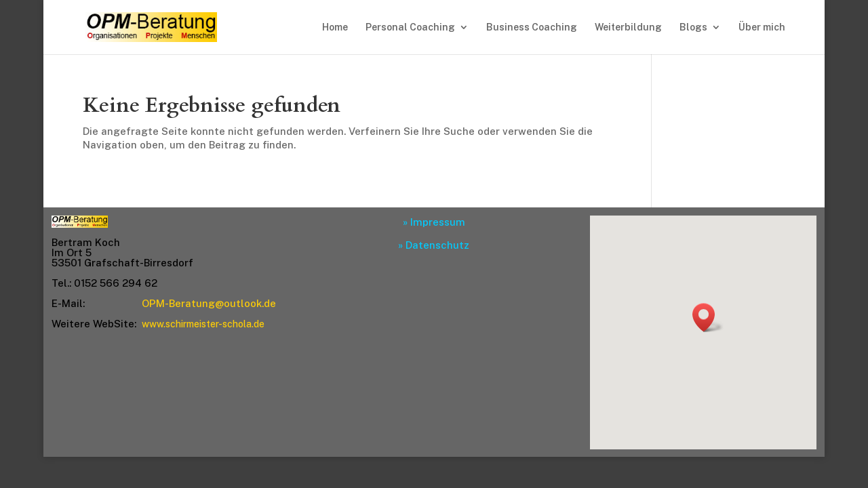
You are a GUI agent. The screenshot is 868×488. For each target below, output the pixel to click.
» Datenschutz (434, 245)
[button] (708, 318)
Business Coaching (532, 27)
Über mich (762, 27)
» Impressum (434, 222)
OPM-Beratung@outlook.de (209, 303)
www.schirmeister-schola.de (203, 324)
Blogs (693, 27)
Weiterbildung (628, 27)
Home (335, 27)
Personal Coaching (410, 27)
